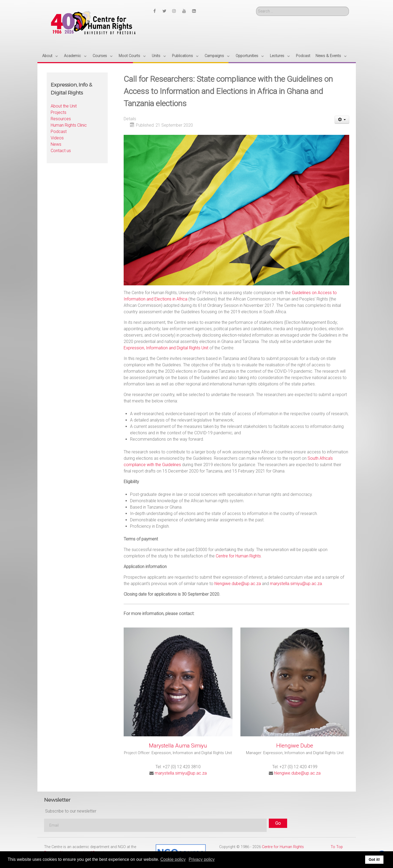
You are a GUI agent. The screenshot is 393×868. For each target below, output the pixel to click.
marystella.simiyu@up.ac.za (296, 584)
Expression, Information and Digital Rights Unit (166, 348)
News (56, 144)
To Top (337, 847)
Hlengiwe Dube (295, 746)
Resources (61, 119)
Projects (59, 112)
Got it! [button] (374, 860)
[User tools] (342, 120)
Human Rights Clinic (69, 125)
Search (256, 7)
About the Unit (64, 106)
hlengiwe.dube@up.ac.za (238, 584)
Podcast (59, 132)
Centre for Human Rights (238, 556)
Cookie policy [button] (173, 859)
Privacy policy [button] (202, 859)
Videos (57, 138)
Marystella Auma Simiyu (178, 746)
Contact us (61, 151)
